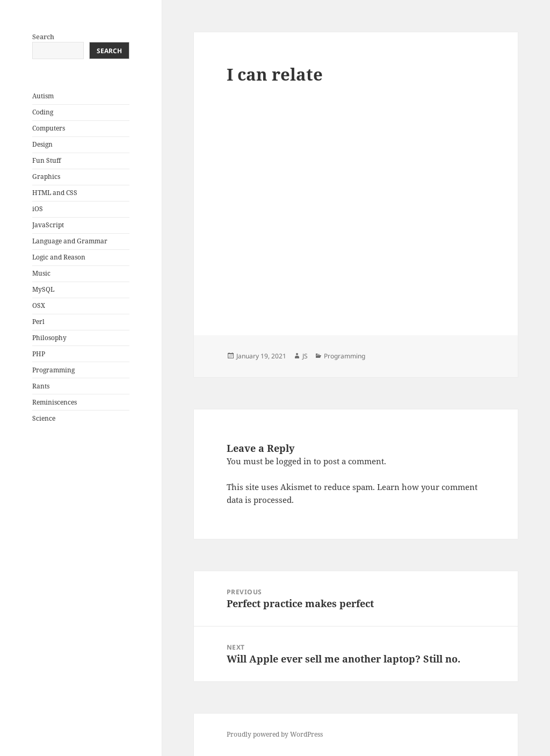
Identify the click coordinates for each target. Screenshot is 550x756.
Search (43, 37)
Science (44, 418)
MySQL (43, 289)
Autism (43, 96)
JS (305, 356)
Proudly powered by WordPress (275, 734)
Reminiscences (55, 402)
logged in (294, 461)
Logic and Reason (59, 257)
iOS (38, 209)
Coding (43, 112)
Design (42, 144)
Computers (49, 128)
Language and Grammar (70, 241)
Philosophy (49, 338)
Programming (53, 370)
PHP (39, 354)
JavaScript (48, 225)
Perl (38, 322)
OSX (39, 305)
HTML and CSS (55, 193)
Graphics (46, 177)
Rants (41, 386)
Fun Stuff (46, 160)
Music (41, 273)
